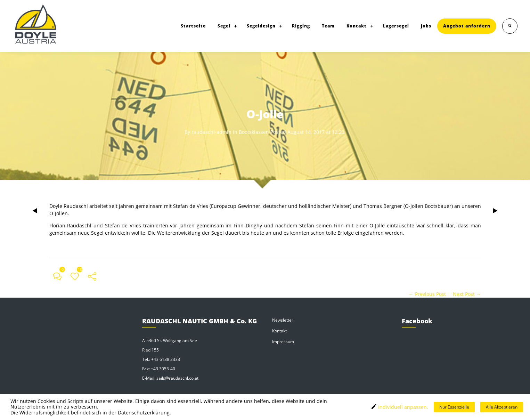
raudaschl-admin (211, 132)
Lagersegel (396, 26)
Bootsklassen (254, 132)
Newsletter (283, 320)
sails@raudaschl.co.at (177, 378)
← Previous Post (427, 294)
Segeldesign (261, 26)
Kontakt (357, 26)
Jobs (426, 26)
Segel (224, 26)
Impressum (283, 342)
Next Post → (467, 294)
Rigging (301, 26)
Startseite (193, 26)
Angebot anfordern (467, 26)
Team (328, 26)
